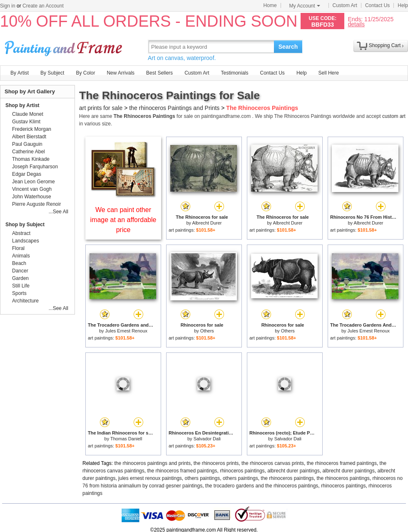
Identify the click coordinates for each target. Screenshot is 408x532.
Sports (19, 293)
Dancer (20, 271)
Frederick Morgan (32, 129)
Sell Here (329, 73)
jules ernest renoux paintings (150, 478)
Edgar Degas (27, 174)
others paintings (203, 478)
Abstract (21, 233)
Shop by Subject (25, 225)
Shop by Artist (22, 105)
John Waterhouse (32, 197)
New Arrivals (121, 73)
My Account (305, 6)
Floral (18, 248)
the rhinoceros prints (216, 463)
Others (207, 331)
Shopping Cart (385, 45)
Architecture (25, 301)
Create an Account (43, 6)
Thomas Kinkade (31, 159)
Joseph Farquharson (35, 167)
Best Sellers (159, 73)
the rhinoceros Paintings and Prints (174, 108)
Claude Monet (28, 114)
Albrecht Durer (207, 223)
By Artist (20, 73)
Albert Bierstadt (29, 137)
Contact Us (377, 5)
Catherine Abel (29, 152)
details (356, 24)
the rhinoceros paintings (287, 478)
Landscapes (26, 241)
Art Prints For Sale (65, 46)
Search (288, 47)
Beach (19, 263)
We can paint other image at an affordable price (123, 220)
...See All (58, 212)
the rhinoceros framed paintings (342, 463)
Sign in (8, 6)
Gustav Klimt (26, 122)
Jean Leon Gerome (34, 182)
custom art (394, 116)
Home (270, 5)
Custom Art (345, 5)
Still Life (21, 286)
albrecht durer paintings (293, 471)
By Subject (52, 73)
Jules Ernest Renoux (127, 331)
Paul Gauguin (27, 144)
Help (403, 5)
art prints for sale (101, 108)
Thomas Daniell (126, 439)
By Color (85, 73)
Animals (21, 256)
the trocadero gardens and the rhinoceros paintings (262, 486)
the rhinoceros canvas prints (273, 463)
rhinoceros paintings (242, 471)
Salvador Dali (207, 439)
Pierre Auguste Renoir (36, 204)
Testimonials (234, 73)
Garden (20, 278)
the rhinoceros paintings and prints (153, 463)
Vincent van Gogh (32, 189)
